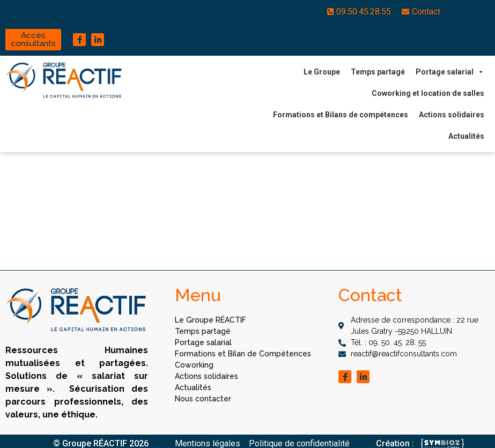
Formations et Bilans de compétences (341, 115)
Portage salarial (450, 72)
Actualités (466, 136)
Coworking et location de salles (428, 93)
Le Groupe (322, 72)
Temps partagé (378, 72)
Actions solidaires (452, 115)
